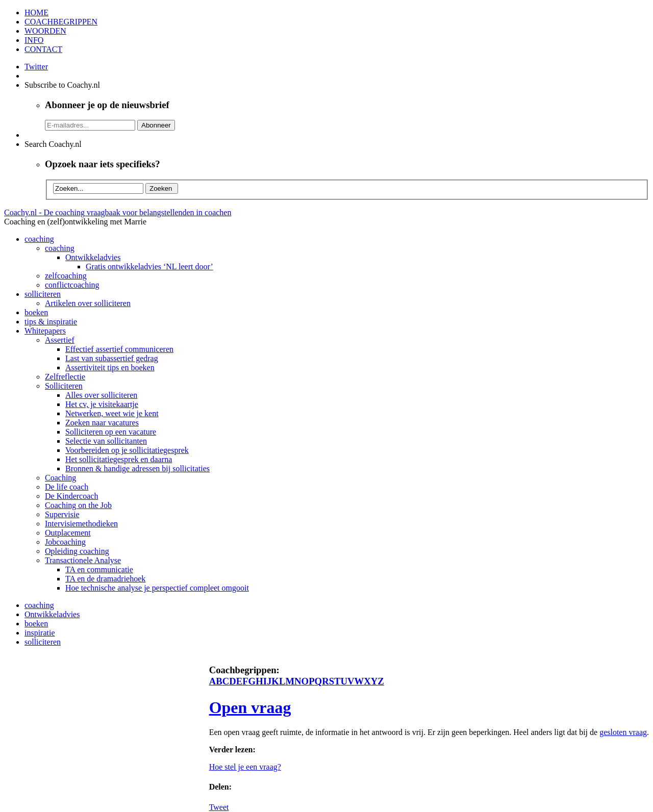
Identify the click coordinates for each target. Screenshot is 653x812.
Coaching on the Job (78, 505)
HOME (36, 12)
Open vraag (250, 707)
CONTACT (43, 49)
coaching (39, 239)
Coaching (60, 478)
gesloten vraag (623, 732)
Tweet (219, 807)
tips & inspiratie (51, 322)
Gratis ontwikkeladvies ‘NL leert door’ (149, 267)
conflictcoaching (72, 285)
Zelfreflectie (65, 377)
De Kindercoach (71, 496)
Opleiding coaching (77, 551)
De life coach (67, 487)
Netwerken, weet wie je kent (112, 413)
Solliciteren (64, 386)
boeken (36, 312)
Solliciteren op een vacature (111, 432)
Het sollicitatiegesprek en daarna (119, 459)
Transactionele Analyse (83, 560)
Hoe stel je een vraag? (245, 767)
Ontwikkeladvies (93, 257)
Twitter (36, 67)
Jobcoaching (65, 542)
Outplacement (68, 533)
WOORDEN (45, 31)
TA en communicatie (99, 569)
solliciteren (43, 294)
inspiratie (40, 633)
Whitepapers (45, 331)
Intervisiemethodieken (81, 524)
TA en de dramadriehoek (105, 579)
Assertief (60, 340)
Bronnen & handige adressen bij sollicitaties (137, 468)
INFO (34, 40)
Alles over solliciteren (101, 395)
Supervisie (62, 514)
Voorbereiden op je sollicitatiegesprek (127, 450)
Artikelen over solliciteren (88, 303)
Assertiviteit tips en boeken (110, 367)
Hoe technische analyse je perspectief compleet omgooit (157, 588)
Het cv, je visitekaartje (102, 404)
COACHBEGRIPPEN (61, 22)
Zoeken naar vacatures (102, 423)
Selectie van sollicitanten (106, 441)
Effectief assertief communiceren (119, 349)
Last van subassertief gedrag (112, 358)
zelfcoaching (66, 276)
